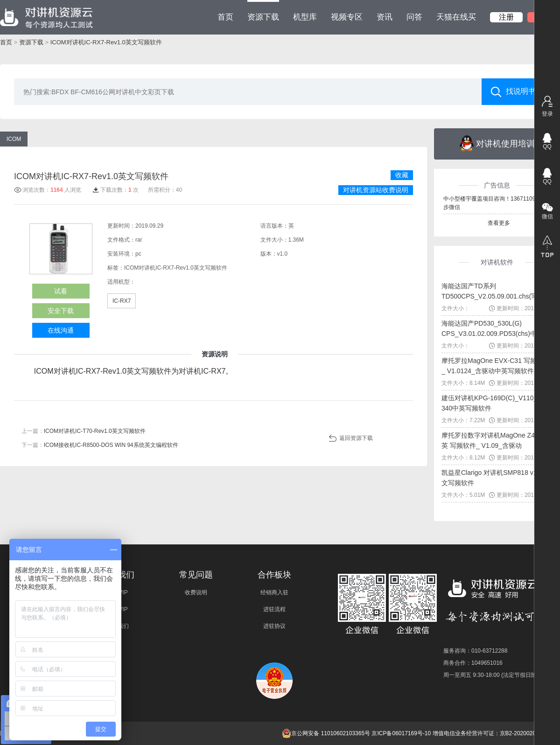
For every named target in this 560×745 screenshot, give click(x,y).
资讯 (385, 17)
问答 (414, 17)
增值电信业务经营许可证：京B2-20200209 (486, 733)
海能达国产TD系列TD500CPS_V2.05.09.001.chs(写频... (496, 291)
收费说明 (196, 592)
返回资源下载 (356, 438)
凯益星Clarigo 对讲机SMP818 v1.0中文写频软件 (495, 478)
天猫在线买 (456, 17)
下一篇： (100, 445)
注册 (506, 17)
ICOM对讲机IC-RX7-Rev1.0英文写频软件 (106, 42)
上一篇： (84, 431)
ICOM (14, 139)
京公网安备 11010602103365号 (326, 733)
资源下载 (263, 11)
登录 (547, 114)
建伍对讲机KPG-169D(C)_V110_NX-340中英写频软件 (495, 403)
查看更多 (499, 223)
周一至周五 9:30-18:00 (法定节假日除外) (494, 675)
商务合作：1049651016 (473, 663)
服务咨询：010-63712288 (475, 651)
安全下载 (61, 311)
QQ (547, 146)
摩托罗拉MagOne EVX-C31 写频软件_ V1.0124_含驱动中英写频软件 (496, 366)
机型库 (305, 17)
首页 (225, 17)
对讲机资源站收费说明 (376, 190)
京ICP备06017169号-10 (401, 733)
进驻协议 (274, 626)
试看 (61, 291)
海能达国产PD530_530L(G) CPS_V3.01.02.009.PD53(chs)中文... (495, 328)
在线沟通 (61, 330)
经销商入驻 (274, 592)
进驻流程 (274, 609)
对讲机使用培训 (497, 143)
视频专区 (347, 17)
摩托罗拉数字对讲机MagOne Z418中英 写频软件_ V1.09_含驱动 (495, 440)
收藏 (402, 175)
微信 (547, 216)
